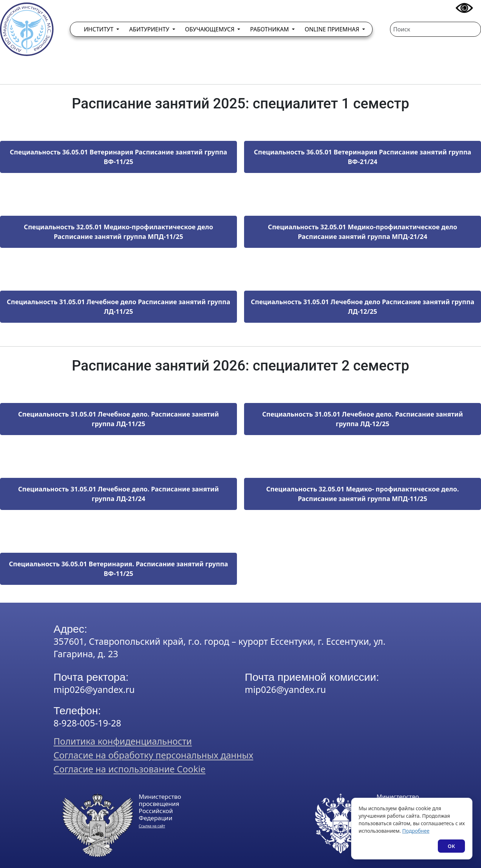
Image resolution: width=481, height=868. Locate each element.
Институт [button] (99, 29)
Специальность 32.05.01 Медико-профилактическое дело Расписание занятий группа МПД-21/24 (363, 232)
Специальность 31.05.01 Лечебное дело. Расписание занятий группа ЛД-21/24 (119, 494)
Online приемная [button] (333, 29)
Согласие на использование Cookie (130, 769)
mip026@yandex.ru (94, 689)
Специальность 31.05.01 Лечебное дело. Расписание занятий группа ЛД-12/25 (363, 419)
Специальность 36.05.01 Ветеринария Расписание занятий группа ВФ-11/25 (118, 157)
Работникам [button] (270, 29)
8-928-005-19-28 (87, 723)
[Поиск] (436, 29)
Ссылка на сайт (152, 826)
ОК (451, 846)
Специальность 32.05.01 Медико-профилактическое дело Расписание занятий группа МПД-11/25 (118, 232)
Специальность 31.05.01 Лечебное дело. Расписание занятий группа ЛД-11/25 (119, 419)
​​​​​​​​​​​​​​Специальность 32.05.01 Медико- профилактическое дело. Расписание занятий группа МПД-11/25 (363, 494)
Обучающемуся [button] (211, 29)
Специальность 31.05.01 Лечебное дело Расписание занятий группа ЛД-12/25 (363, 307)
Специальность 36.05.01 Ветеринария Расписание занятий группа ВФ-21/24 (362, 157)
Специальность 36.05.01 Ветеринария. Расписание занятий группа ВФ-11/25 (118, 569)
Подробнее (416, 831)
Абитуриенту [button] (150, 29)
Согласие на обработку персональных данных (153, 755)
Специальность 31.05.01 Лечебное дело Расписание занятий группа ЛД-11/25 (118, 307)
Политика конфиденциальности (123, 741)
